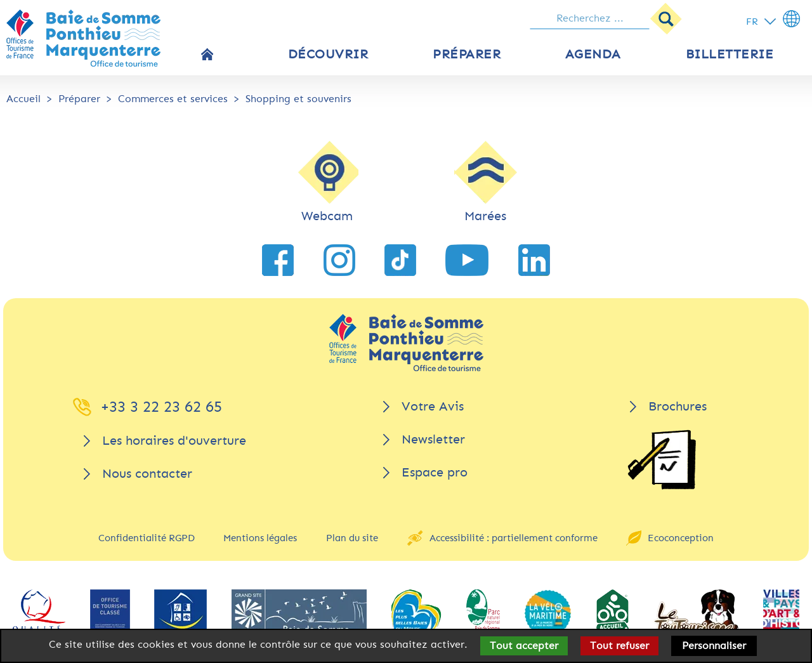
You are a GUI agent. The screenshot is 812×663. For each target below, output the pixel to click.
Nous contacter (147, 474)
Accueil (23, 99)
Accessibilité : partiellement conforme (514, 538)
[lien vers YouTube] (467, 260)
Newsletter (433, 439)
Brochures (678, 406)
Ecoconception (681, 538)
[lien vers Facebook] (278, 260)
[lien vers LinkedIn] (534, 260)
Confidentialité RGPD (147, 538)
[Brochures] (662, 460)
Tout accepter (524, 646)
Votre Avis (433, 406)
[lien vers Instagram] (339, 260)
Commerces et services (173, 99)
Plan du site (352, 538)
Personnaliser (714, 646)
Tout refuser (619, 646)
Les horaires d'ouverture (174, 441)
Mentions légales (260, 538)
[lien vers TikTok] (400, 260)
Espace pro (435, 472)
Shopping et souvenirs (298, 99)
